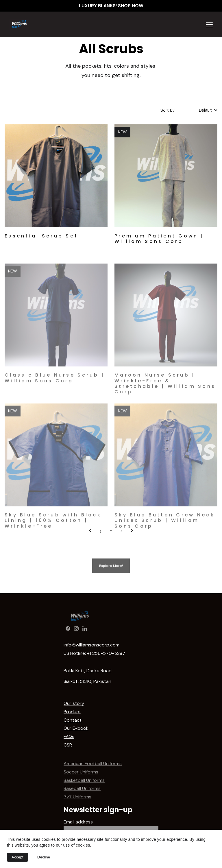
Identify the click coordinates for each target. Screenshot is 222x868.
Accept (17, 857)
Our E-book (76, 728)
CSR (68, 745)
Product (72, 712)
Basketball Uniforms (84, 785)
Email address (78, 822)
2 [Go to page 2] (111, 531)
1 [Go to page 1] (101, 531)
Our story (74, 703)
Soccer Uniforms (81, 777)
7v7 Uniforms (77, 802)
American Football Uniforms (93, 769)
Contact (73, 720)
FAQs (69, 737)
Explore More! (111, 567)
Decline (44, 857)
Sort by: (168, 110)
